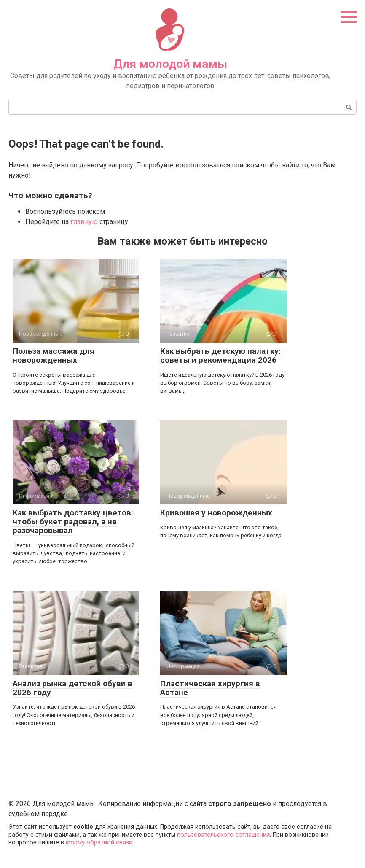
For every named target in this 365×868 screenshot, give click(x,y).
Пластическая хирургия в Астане (210, 688)
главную (84, 222)
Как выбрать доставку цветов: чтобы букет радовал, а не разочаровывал (73, 522)
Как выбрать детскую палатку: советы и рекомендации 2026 (220, 356)
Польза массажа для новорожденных (54, 356)
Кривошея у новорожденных (216, 513)
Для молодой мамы (170, 64)
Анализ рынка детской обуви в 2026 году (72, 688)
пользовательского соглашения (223, 835)
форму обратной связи (99, 842)
